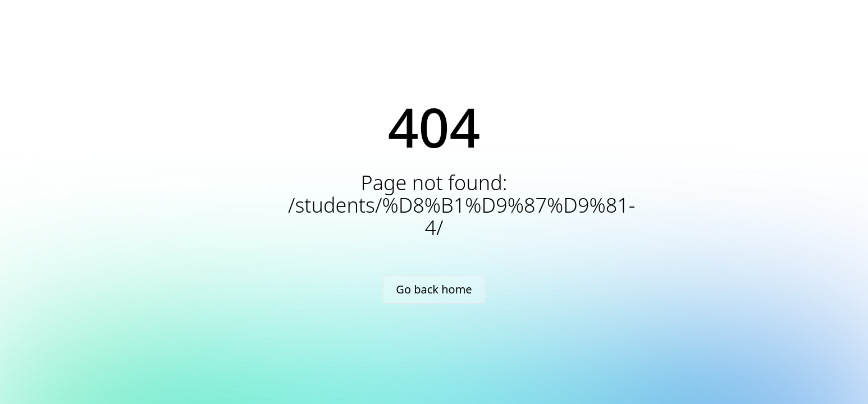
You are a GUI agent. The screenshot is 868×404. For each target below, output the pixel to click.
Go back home (434, 289)
